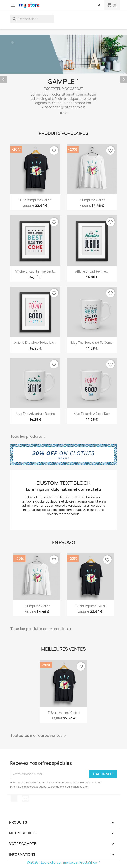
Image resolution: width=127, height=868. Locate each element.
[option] (63, 76)
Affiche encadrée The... (92, 271)
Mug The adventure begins (35, 414)
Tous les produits (29, 437)
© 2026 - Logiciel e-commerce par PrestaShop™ (63, 862)
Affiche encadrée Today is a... (35, 343)
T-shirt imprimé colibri (35, 200)
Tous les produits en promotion (42, 629)
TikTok (14, 798)
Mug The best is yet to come (92, 343)
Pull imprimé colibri (92, 200)
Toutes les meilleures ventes (39, 736)
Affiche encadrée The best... (35, 271)
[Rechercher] (32, 19)
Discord (25, 798)
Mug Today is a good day (92, 414)
